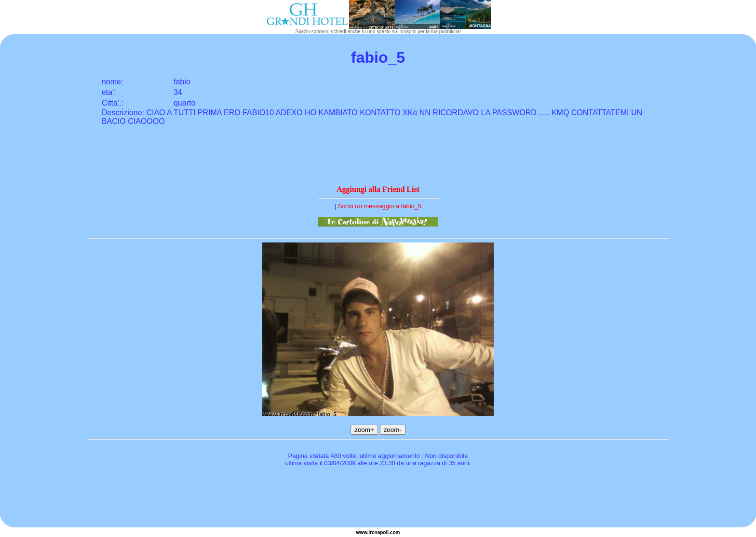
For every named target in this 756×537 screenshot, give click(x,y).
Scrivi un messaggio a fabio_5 (380, 206)
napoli (382, 532)
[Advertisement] (378, 498)
